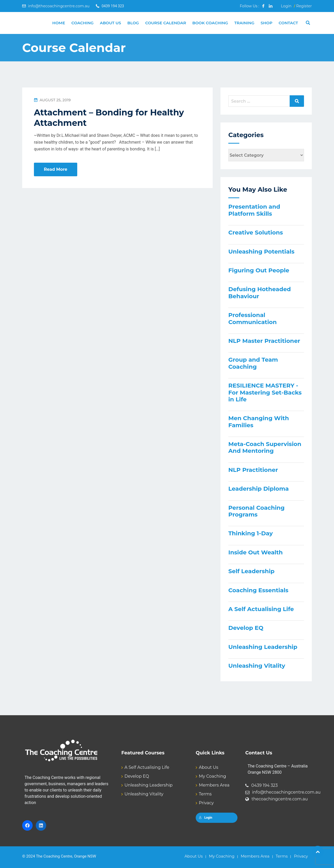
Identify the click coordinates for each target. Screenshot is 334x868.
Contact (288, 23)
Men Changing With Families (259, 422)
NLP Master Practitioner (264, 341)
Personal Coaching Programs (257, 511)
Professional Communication (252, 318)
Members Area (214, 785)
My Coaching (212, 776)
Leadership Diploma (259, 489)
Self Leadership (251, 571)
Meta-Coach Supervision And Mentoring (265, 447)
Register (304, 6)
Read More (56, 169)
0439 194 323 (264, 785)
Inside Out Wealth (255, 552)
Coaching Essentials (258, 590)
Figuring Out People (259, 270)
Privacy (206, 803)
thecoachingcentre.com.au (280, 799)
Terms (205, 794)
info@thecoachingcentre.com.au (59, 6)
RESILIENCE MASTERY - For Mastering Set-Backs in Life (265, 392)
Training (244, 23)
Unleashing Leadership (263, 647)
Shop (267, 23)
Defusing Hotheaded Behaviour (260, 293)
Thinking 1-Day (250, 533)
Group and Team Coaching (253, 363)
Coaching (82, 23)
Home (59, 23)
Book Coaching (210, 23)
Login (286, 6)
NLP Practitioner (253, 470)
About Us (111, 23)
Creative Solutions (256, 233)
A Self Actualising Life (261, 609)
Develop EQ (246, 628)
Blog (133, 23)
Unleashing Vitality (257, 666)
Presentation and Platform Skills (254, 210)
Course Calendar (166, 23)
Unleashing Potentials (261, 252)
